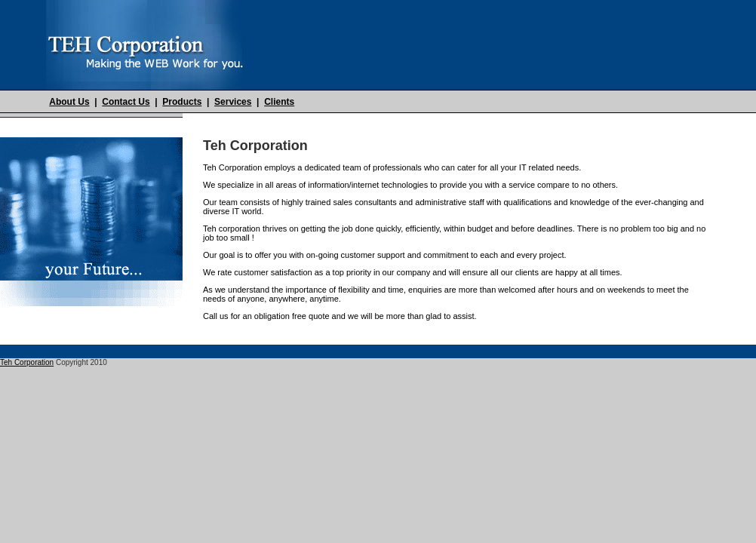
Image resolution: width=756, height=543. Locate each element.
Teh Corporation (27, 362)
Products (182, 102)
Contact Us (126, 102)
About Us (69, 102)
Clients (279, 102)
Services (233, 102)
